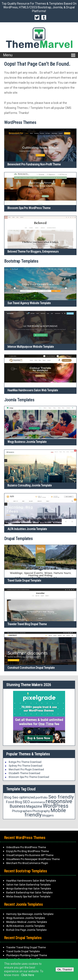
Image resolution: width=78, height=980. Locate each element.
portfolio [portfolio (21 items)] (42, 797)
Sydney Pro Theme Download (25, 766)
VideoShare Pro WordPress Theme (26, 847)
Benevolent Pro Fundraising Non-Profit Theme (34, 164)
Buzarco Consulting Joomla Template (30, 485)
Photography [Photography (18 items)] (41, 811)
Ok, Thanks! (65, 969)
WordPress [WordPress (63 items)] (56, 806)
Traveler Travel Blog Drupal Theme (27, 624)
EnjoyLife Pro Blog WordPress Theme (28, 851)
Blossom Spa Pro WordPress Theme (29, 208)
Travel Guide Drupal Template (24, 581)
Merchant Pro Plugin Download (26, 770)
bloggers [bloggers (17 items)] (48, 815)
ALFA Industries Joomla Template (27, 529)
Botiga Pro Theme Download (25, 762)
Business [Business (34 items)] (18, 806)
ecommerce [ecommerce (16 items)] (38, 802)
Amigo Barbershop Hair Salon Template (29, 889)
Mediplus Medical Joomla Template (27, 922)
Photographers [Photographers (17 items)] (22, 811)
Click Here (28, 975)
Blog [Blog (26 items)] (8, 797)
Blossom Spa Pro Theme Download (29, 777)
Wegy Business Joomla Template (27, 442)
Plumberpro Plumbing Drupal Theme (27, 955)
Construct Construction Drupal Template (31, 668)
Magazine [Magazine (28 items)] (34, 806)
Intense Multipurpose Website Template (31, 347)
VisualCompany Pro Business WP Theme (30, 855)
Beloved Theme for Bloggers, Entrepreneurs (33, 252)
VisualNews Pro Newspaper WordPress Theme (33, 859)
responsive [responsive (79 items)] (59, 801)
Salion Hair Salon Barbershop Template (28, 885)
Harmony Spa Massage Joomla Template (30, 914)
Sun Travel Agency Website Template (29, 303)
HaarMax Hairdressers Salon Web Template (33, 390)
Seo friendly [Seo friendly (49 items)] (61, 797)
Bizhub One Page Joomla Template (26, 930)
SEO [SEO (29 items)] (26, 802)
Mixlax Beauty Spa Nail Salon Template (28, 897)
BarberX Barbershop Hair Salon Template (29, 893)
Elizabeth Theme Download (24, 773)
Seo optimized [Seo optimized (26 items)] (24, 797)
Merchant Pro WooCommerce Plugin (27, 863)
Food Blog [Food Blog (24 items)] (14, 802)
